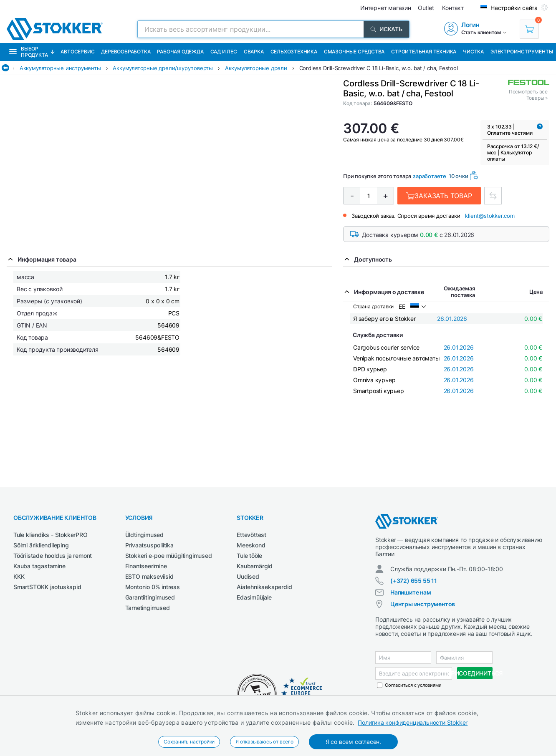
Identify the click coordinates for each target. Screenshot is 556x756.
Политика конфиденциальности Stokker (413, 722)
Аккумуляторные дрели (256, 68)
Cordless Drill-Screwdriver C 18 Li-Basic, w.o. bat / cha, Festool (379, 68)
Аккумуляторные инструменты (60, 68)
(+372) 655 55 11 (414, 581)
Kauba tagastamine (39, 566)
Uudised (248, 576)
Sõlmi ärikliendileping (41, 545)
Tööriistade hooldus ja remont (53, 556)
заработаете (430, 176)
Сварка (254, 52)
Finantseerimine (146, 566)
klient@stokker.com (490, 216)
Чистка (473, 52)
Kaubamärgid (255, 566)
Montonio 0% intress (153, 587)
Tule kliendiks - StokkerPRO (51, 535)
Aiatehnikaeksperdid (264, 587)
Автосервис (77, 52)
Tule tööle (249, 556)
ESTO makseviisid (149, 576)
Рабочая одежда (180, 52)
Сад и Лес (224, 52)
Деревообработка (126, 52)
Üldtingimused (144, 535)
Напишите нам (411, 592)
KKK (19, 576)
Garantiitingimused (150, 597)
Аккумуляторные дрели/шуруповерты (163, 68)
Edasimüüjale (254, 597)
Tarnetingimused (148, 608)
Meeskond (251, 545)
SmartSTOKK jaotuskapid (47, 587)
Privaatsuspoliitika (149, 545)
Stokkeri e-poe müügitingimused (169, 556)
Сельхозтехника (294, 52)
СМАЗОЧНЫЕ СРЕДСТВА (354, 52)
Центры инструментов (423, 604)
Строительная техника (424, 52)
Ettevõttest (251, 535)
